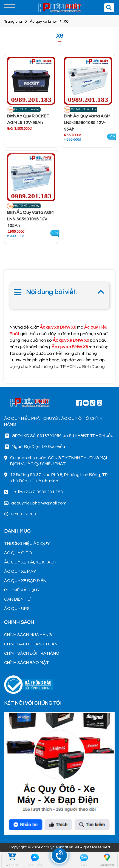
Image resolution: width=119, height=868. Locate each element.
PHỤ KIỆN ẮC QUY (22, 590)
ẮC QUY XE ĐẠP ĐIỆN (25, 581)
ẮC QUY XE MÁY (20, 571)
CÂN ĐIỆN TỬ (17, 599)
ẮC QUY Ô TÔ (18, 553)
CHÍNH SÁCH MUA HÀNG (28, 635)
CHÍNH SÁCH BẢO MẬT (27, 663)
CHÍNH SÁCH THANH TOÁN (31, 644)
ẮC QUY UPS (17, 609)
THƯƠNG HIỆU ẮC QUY (27, 544)
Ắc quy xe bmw (43, 22)
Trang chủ (13, 22)
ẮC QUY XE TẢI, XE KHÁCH (30, 562)
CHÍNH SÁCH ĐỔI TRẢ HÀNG (32, 653)
